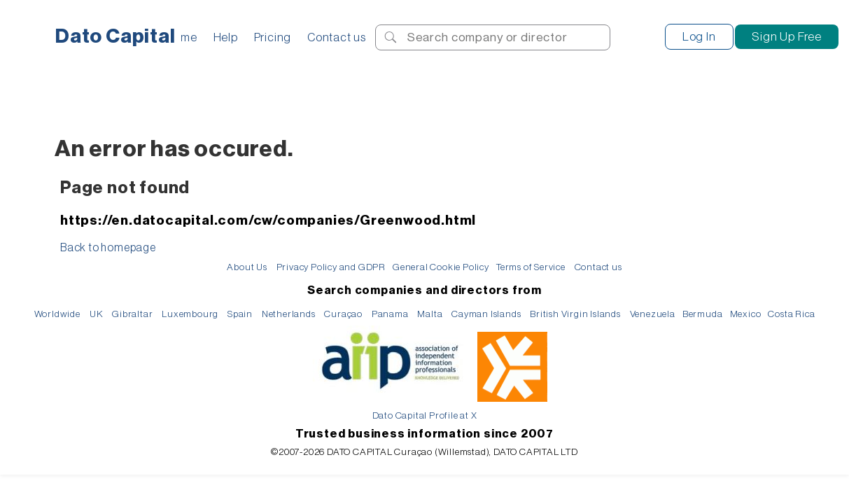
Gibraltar (132, 314)
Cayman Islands (486, 314)
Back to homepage (108, 248)
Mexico (746, 314)
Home (182, 37)
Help (226, 37)
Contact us (337, 37)
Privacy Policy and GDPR (331, 267)
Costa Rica (791, 314)
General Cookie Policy (441, 267)
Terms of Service (531, 267)
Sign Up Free (787, 37)
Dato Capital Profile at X (425, 415)
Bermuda (703, 314)
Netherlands (289, 314)
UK (97, 314)
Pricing (273, 37)
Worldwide (57, 314)
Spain (240, 314)
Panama (390, 314)
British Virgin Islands (575, 314)
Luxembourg (190, 314)
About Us (247, 267)
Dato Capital (115, 36)
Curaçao (343, 314)
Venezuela (653, 314)
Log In (699, 37)
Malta (430, 314)
